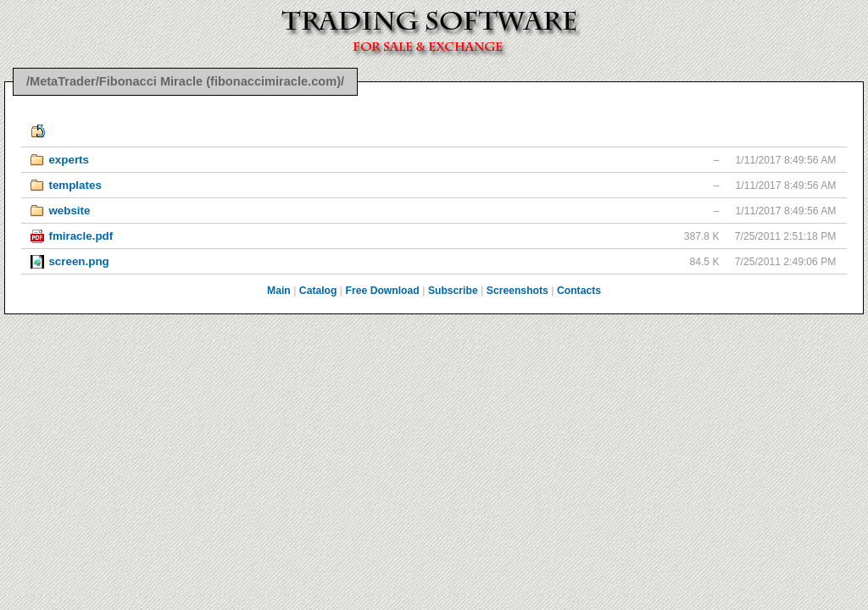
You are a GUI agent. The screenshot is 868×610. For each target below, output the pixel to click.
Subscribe (453, 291)
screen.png (78, 261)
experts (69, 160)
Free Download (383, 291)
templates (75, 185)
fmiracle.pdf (81, 236)
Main (279, 291)
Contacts (579, 291)
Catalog (318, 291)
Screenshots (517, 291)
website (69, 211)
